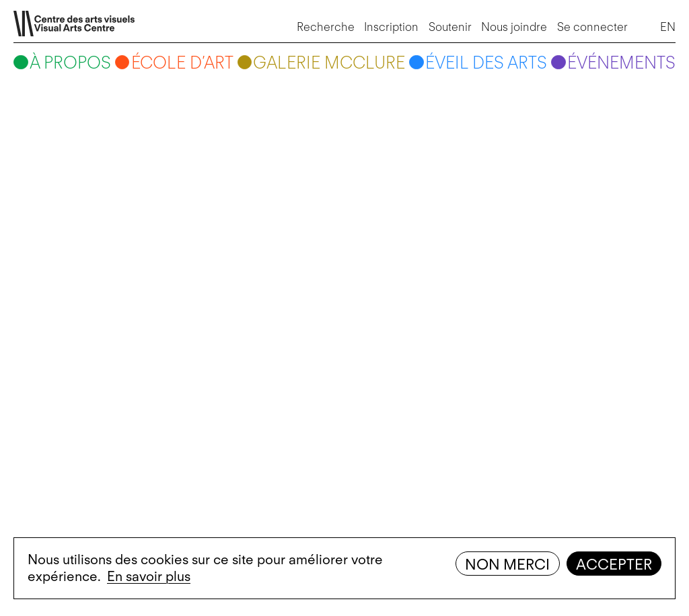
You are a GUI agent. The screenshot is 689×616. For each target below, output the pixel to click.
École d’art (182, 63)
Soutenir (450, 27)
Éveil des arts (486, 63)
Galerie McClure (329, 63)
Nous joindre (514, 27)
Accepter (614, 564)
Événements (621, 63)
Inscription (391, 27)
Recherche (326, 27)
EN (668, 27)
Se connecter (592, 27)
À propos (70, 63)
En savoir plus (149, 576)
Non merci (507, 564)
